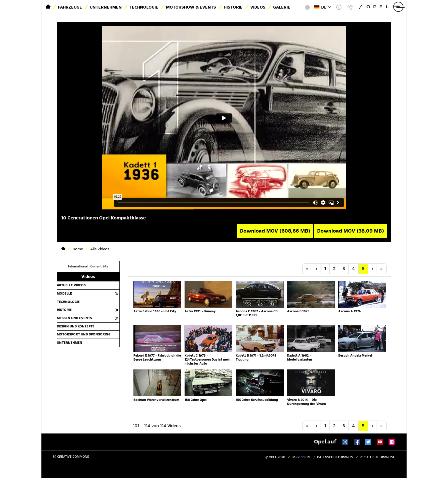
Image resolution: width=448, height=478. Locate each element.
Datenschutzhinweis (335, 457)
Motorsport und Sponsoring (84, 334)
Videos (258, 7)
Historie (233, 7)
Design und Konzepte (76, 326)
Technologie (144, 7)
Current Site (99, 266)
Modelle (64, 293)
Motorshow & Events (191, 7)
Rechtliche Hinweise (377, 457)
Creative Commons (71, 457)
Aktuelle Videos (71, 285)
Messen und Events (74, 318)
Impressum (301, 457)
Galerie (282, 7)
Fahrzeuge (70, 7)
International (78, 266)
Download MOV (275, 231)
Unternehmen (106, 7)
